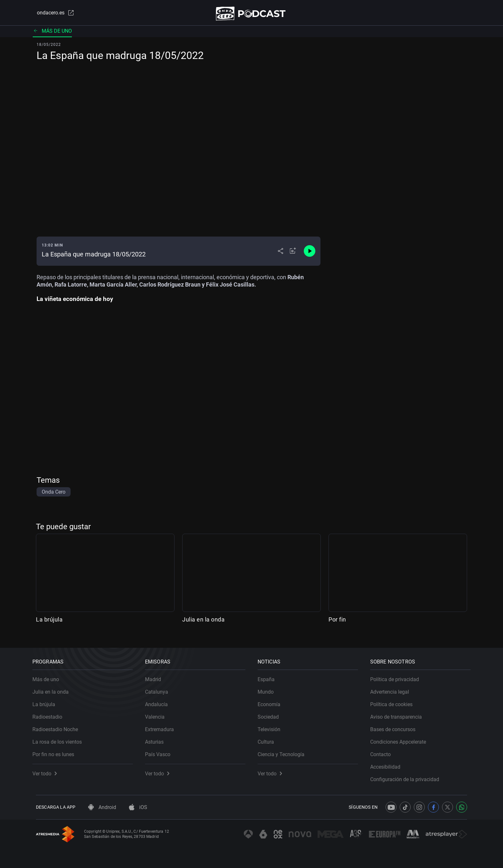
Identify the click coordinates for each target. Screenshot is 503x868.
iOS (138, 807)
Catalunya (160, 688)
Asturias (158, 738)
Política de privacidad (398, 676)
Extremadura (163, 726)
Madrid (157, 676)
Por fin (337, 622)
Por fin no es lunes (57, 751)
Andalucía (160, 701)
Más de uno (52, 33)
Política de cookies (395, 701)
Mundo (269, 688)
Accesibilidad (389, 763)
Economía (273, 701)
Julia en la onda (203, 622)
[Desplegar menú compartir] (281, 254)
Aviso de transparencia (400, 713)
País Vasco (161, 751)
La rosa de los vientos (61, 738)
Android (102, 807)
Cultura (269, 738)
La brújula (49, 622)
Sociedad (272, 713)
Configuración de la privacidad (408, 776)
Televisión (273, 726)
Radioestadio (51, 713)
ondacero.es (51, 14)
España (270, 676)
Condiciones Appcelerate (402, 738)
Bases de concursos (396, 726)
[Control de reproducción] (310, 254)
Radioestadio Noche (59, 726)
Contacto (384, 751)
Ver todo (48, 770)
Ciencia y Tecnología (285, 751)
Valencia (158, 713)
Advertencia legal (393, 688)
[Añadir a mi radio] (293, 254)
